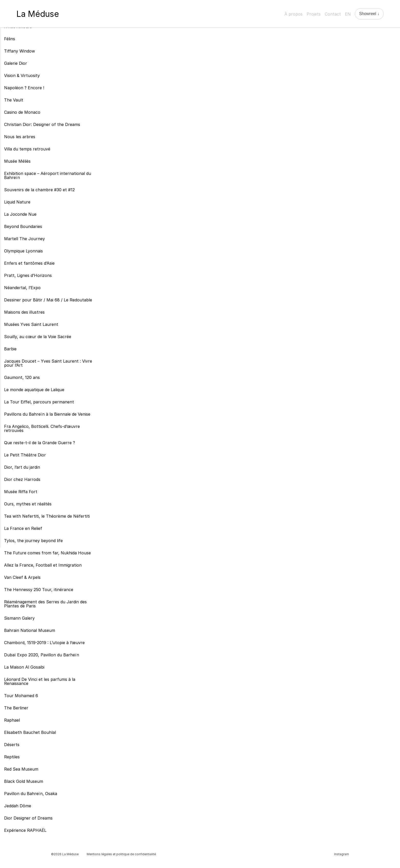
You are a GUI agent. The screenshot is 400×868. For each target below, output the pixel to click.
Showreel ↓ (369, 14)
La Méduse (38, 14)
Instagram (342, 854)
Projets (314, 14)
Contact (333, 14)
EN (348, 14)
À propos (293, 14)
